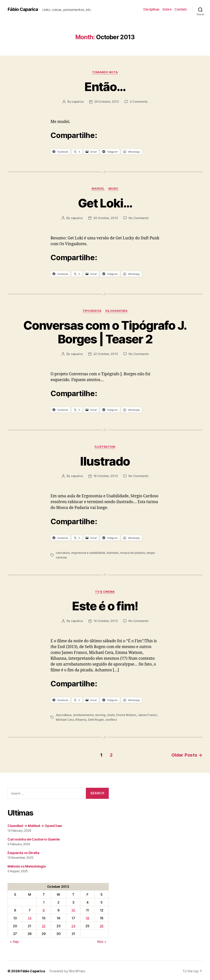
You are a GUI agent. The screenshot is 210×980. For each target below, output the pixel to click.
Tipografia (92, 311)
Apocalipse (64, 714)
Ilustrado (105, 461)
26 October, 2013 (107, 102)
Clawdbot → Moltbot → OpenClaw (35, 824)
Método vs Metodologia (27, 865)
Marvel (98, 188)
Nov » (102, 940)
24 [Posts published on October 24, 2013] (73, 924)
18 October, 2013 (106, 475)
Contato (181, 9)
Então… (105, 87)
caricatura (63, 552)
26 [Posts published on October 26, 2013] (102, 924)
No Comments (139, 218)
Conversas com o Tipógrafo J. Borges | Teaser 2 (105, 332)
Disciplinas (151, 9)
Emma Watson (126, 714)
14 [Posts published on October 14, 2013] (29, 916)
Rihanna (81, 718)
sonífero (111, 718)
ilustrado (113, 552)
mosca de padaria (133, 552)
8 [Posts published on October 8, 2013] (44, 909)
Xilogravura (116, 311)
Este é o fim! (105, 605)
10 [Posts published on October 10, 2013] (73, 909)
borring (100, 714)
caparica (78, 102)
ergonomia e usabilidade (88, 552)
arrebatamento (83, 714)
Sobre (167, 9)
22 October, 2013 (106, 354)
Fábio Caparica (23, 9)
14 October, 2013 (106, 620)
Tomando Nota (105, 72)
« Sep (14, 940)
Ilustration (105, 446)
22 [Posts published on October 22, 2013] (44, 924)
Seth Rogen (96, 718)
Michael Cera (65, 718)
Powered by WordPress (68, 969)
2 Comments (139, 102)
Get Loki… (105, 203)
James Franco (147, 714)
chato (111, 714)
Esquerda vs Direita (23, 851)
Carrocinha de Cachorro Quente (34, 838)
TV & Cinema (105, 591)
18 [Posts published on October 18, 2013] (87, 916)
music (113, 188)
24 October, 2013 (106, 218)
